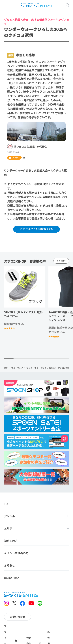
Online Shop (12, 579)
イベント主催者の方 (16, 554)
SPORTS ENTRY (36, 5)
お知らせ (9, 567)
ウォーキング (17, 369)
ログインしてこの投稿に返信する (36, 229)
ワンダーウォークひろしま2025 (40, 369)
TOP (6, 369)
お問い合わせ (18, 618)
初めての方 (11, 542)
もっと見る (61, 262)
